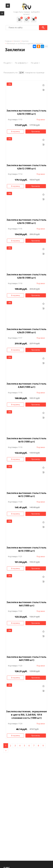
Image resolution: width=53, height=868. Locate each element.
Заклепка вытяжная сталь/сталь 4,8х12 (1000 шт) (26, 167)
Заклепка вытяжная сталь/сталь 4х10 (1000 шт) (26, 440)
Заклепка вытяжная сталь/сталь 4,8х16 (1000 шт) (26, 221)
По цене (35, 63)
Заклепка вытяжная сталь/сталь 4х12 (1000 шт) (26, 495)
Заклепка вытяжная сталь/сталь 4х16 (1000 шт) (26, 549)
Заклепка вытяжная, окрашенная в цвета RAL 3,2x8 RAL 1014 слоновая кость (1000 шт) (26, 715)
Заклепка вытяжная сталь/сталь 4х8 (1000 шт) (26, 659)
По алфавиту (22, 63)
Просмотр (36, 131)
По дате (8, 63)
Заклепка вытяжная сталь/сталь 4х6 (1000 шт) (26, 604)
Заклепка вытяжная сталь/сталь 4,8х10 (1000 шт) (26, 112)
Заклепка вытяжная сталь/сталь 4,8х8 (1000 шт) (26, 385)
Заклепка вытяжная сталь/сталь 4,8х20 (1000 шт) (26, 331)
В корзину (15, 131)
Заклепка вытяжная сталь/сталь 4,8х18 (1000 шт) (26, 276)
